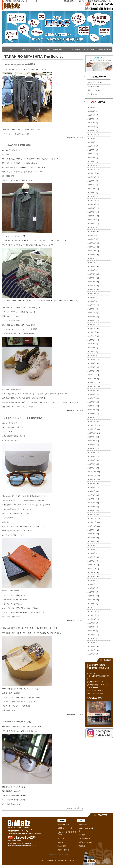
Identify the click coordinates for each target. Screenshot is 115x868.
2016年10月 (92, 386)
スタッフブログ (93, 82)
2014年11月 (92, 476)
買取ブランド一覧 (66, 828)
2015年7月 (91, 445)
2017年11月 (92, 336)
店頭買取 (82, 846)
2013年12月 (92, 518)
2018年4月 (91, 317)
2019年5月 (91, 270)
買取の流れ (83, 825)
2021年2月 (91, 196)
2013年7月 (91, 538)
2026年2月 (91, 115)
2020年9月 (91, 208)
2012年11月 (92, 569)
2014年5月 (91, 499)
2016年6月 (91, 402)
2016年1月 (91, 421)
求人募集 (91, 94)
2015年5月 (91, 452)
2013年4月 (91, 549)
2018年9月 (91, 297)
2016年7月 (91, 398)
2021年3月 (91, 193)
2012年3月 (91, 600)
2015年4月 (91, 456)
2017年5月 (91, 359)
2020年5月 (91, 224)
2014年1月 (91, 514)
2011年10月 (92, 619)
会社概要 (62, 846)
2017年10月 (92, 340)
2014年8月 (91, 487)
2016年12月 (92, 379)
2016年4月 (91, 410)
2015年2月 (91, 464)
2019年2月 (91, 282)
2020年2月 (91, 235)
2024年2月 (91, 131)
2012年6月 (91, 588)
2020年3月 (91, 231)
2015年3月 (91, 460)
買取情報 (91, 86)
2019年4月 (91, 274)
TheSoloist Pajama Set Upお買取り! (20, 64)
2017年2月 (91, 371)
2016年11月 (92, 383)
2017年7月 (91, 352)
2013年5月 (91, 545)
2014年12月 (92, 472)
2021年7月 (91, 181)
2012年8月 (91, 580)
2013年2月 (91, 557)
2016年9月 (91, 390)
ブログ (62, 838)
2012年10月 (92, 573)
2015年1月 (91, 468)
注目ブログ (92, 90)
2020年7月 (91, 216)
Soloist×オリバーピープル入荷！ (18, 722)
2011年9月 (91, 623)
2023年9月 (91, 138)
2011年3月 (91, 646)
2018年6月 (91, 309)
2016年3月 (91, 414)
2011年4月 (91, 642)
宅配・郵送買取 (84, 838)
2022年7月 (91, 150)
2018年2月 (91, 324)
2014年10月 (92, 480)
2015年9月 (91, 437)
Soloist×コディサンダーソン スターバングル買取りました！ (30, 628)
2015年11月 (92, 429)
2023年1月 (91, 146)
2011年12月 (92, 611)
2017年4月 (91, 363)
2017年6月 (91, 355)
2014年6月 (91, 495)
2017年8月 (91, 348)
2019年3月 (91, 278)
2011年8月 (91, 627)
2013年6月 (91, 542)
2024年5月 (91, 127)
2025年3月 (91, 119)
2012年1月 (91, 607)
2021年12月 (92, 173)
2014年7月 (91, 491)
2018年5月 (91, 313)
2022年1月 (91, 169)
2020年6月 (91, 220)
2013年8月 (91, 534)
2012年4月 (91, 596)
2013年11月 (92, 522)
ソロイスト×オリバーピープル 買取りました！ (24, 418)
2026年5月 (91, 107)
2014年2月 (91, 511)
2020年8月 (91, 212)
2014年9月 (91, 483)
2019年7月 (91, 262)
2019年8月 (91, 259)
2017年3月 (91, 367)
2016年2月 (91, 417)
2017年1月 (91, 375)
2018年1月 (91, 328)
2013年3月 (91, 553)
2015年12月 (92, 425)
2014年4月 (91, 503)
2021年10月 (92, 177)
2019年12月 (92, 243)
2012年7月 (91, 584)
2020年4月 (91, 227)
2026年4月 (91, 111)
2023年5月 (91, 142)
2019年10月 (92, 251)
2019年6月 (91, 266)
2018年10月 (92, 293)
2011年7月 (91, 631)
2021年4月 (91, 189)
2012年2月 (91, 604)
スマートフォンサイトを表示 (58, 855)
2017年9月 (91, 344)
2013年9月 (91, 530)
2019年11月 (92, 247)
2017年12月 (92, 332)
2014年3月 (91, 507)
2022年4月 (91, 158)
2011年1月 (91, 654)
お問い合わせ (64, 850)
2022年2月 (91, 165)
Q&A (61, 842)
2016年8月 (91, 394)
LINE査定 (82, 835)
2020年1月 (91, 239)
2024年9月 (91, 123)
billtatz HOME (64, 824)
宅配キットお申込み (86, 842)
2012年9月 (91, 576)
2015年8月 (91, 441)
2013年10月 (92, 526)
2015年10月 (92, 433)
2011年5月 (91, 639)
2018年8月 (91, 301)
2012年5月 (91, 592)
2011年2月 (91, 650)
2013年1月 (91, 561)
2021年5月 (91, 185)
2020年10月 (92, 204)
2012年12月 (92, 565)
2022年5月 (91, 154)
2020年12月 (92, 200)
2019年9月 (91, 255)
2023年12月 (92, 134)
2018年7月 (91, 305)
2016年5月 (91, 406)
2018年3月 (91, 321)
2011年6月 (91, 635)
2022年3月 (91, 162)
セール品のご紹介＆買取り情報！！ (19, 145)
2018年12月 (92, 290)
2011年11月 (92, 615)
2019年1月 (91, 286)
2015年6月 (91, 449)
